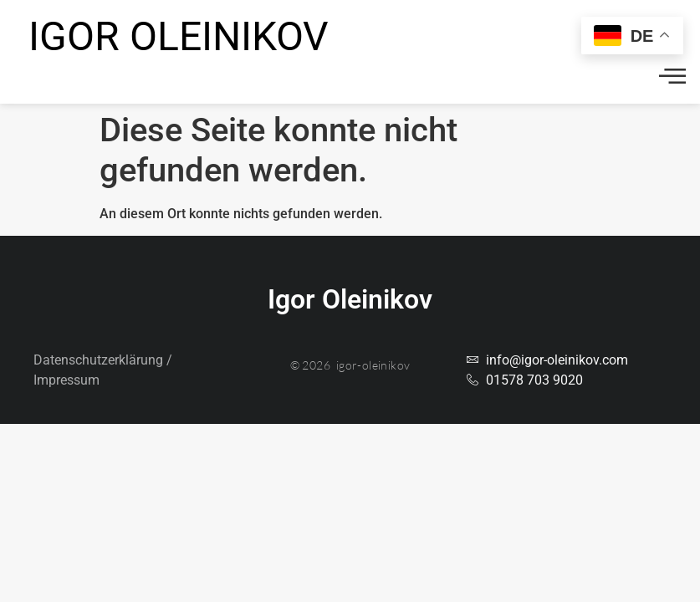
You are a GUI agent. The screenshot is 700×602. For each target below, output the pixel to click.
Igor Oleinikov (179, 36)
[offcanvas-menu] (672, 77)
